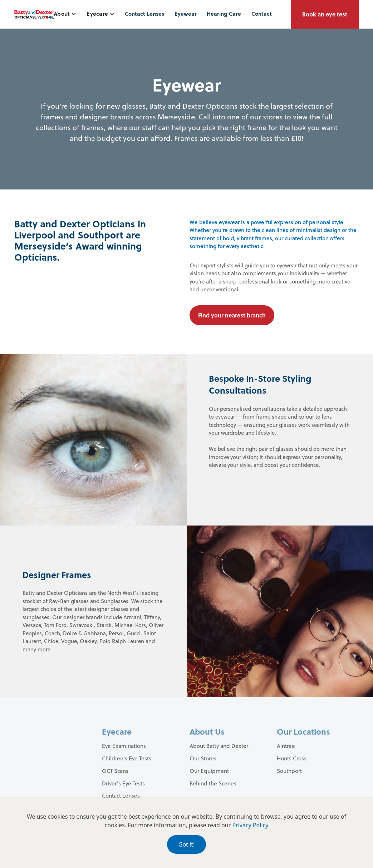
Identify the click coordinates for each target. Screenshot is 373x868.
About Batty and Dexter (219, 746)
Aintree (286, 746)
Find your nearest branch (232, 315)
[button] (65, 14)
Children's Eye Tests (127, 758)
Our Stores (203, 758)
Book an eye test (325, 14)
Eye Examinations (124, 746)
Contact (262, 14)
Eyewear (186, 14)
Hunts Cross (292, 758)
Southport (289, 771)
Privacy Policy (250, 825)
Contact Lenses (144, 14)
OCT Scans (115, 771)
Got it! (186, 844)
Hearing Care (224, 14)
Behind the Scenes (213, 783)
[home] (34, 14)
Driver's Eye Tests (123, 783)
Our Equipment (209, 771)
